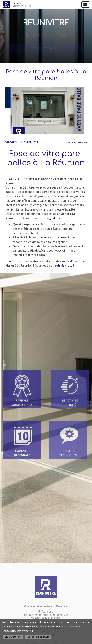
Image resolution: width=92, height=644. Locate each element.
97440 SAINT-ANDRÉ (45, 616)
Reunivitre (46, 5)
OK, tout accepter (13, 637)
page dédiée (54, 218)
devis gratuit (66, 265)
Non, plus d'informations (38, 637)
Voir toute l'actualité (76, 143)
